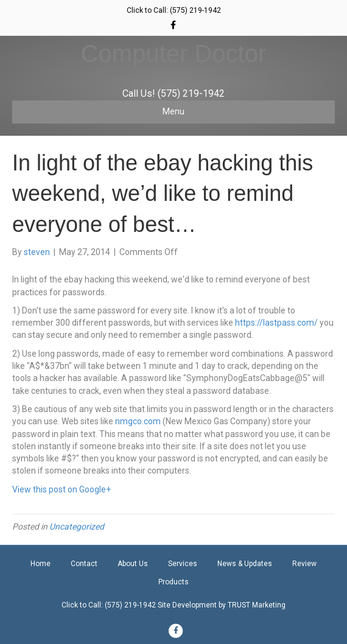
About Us (133, 564)
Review (304, 564)
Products (173, 582)
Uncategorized (77, 527)
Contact (84, 564)
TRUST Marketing (257, 605)
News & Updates (245, 564)
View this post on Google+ (61, 489)
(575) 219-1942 (195, 10)
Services (183, 564)
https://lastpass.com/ (276, 323)
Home (40, 564)
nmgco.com (138, 421)
